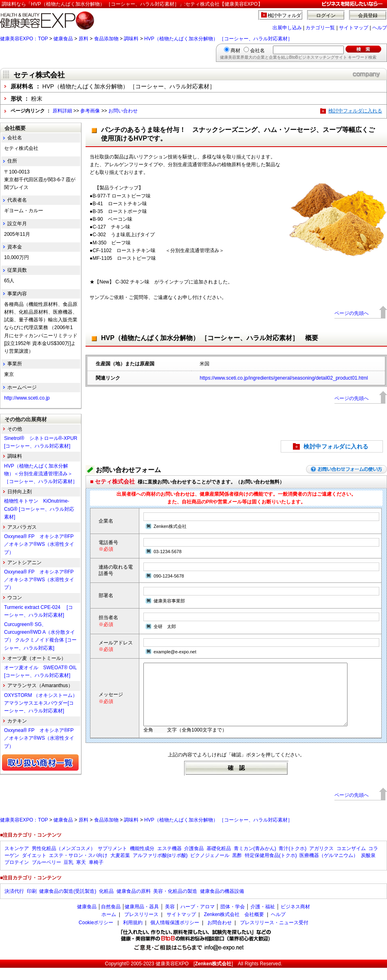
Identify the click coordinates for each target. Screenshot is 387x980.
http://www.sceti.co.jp (27, 398)
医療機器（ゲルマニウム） (329, 868)
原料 (84, 39)
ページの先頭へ (352, 313)
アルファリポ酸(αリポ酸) (160, 868)
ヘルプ (380, 28)
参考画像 (90, 111)
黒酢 (237, 868)
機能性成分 (142, 861)
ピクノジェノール (210, 868)
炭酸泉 (368, 868)
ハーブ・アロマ (198, 919)
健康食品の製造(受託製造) (68, 903)
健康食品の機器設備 (222, 903)
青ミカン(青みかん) (255, 861)
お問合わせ (220, 935)
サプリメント (112, 861)
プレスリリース (141, 927)
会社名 (257, 51)
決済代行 (14, 903)
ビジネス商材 (295, 919)
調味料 (131, 39)
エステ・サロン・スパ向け (78, 868)
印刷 (32, 903)
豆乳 (68, 875)
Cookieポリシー (96, 935)
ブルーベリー (46, 875)
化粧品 (106, 903)
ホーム (109, 927)
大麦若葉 (120, 868)
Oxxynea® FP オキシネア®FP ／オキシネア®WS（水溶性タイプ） (41, 544)
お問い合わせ (123, 111)
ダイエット (34, 868)
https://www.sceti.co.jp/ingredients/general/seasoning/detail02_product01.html (284, 378)
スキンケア (17, 861)
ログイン (326, 15)
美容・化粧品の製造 (175, 903)
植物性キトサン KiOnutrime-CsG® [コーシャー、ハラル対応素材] (39, 509)
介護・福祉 (263, 919)
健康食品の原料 (134, 903)
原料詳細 (62, 111)
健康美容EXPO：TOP (24, 39)
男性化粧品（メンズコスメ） (64, 861)
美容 (170, 919)
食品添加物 (106, 39)
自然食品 (111, 919)
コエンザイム (351, 861)
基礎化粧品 (219, 861)
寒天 (81, 875)
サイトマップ (354, 28)
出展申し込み (287, 28)
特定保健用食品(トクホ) (271, 868)
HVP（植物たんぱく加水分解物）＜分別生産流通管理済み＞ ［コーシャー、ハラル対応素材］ (41, 474)
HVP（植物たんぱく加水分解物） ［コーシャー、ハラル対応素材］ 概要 (210, 338)
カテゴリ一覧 (320, 28)
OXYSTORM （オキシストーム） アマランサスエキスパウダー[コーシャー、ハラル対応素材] (43, 703)
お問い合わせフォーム (128, 470)
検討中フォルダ (285, 15)
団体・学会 (233, 919)
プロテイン (17, 875)
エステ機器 (169, 861)
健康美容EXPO (172, 976)
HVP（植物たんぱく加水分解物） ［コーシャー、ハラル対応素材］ (218, 39)
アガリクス (321, 861)
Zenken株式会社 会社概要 (234, 927)
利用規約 (133, 935)
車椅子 (96, 875)
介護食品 (194, 861)
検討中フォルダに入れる (355, 111)
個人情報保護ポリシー (175, 935)
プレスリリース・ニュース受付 (274, 935)
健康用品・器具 (142, 919)
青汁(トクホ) (292, 861)
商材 (235, 51)
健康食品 (63, 39)
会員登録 (368, 15)
